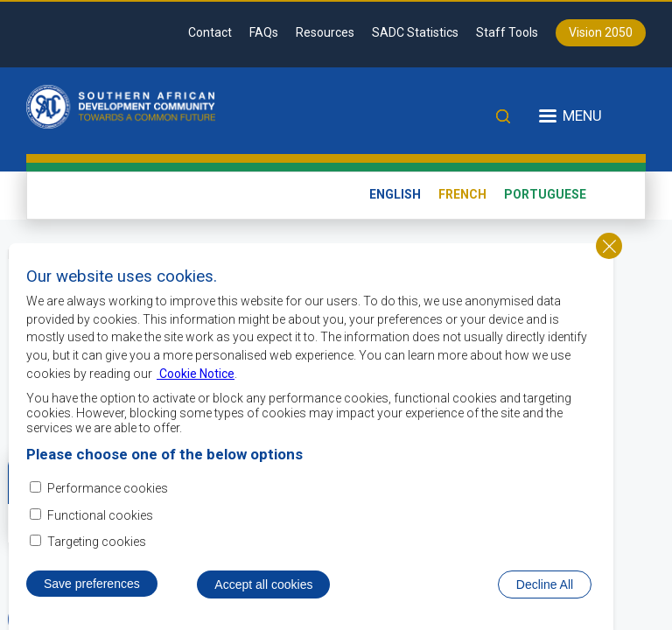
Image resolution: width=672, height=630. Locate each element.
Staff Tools (507, 32)
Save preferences (92, 592)
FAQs (264, 32)
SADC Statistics (415, 32)
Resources (325, 32)
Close (609, 255)
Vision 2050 (601, 32)
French (462, 194)
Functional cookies (100, 524)
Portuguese (545, 194)
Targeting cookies (97, 550)
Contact (210, 32)
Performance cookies (108, 498)
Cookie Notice (196, 382)
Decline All (545, 593)
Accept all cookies (263, 593)
